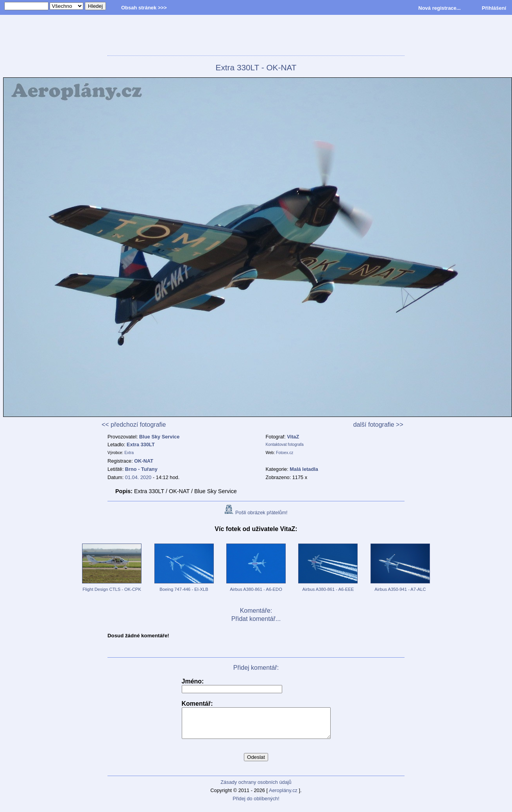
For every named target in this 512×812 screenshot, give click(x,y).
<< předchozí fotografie (134, 425)
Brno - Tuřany (141, 469)
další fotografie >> (378, 425)
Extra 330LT (141, 444)
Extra (129, 453)
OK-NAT (144, 461)
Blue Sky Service (159, 437)
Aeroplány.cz (283, 796)
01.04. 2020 (138, 477)
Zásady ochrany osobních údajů (256, 788)
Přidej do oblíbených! (256, 804)
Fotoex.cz (285, 453)
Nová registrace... (439, 8)
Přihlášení (494, 8)
